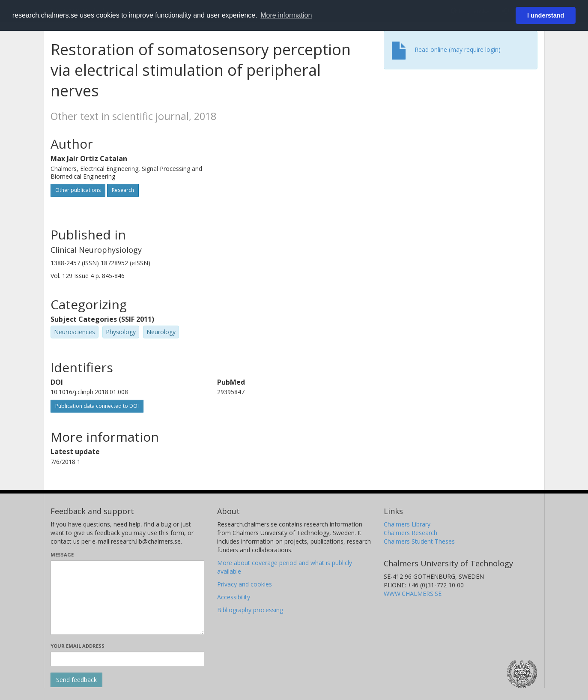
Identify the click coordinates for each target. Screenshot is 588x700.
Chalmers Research (410, 533)
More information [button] (286, 15)
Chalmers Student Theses (419, 541)
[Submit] (76, 680)
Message (62, 555)
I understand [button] (546, 15)
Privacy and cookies (245, 584)
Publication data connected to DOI (97, 406)
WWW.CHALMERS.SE (413, 594)
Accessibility (234, 597)
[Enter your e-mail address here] (127, 659)
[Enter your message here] (127, 598)
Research (123, 190)
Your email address (78, 646)
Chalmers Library (407, 524)
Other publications (78, 190)
